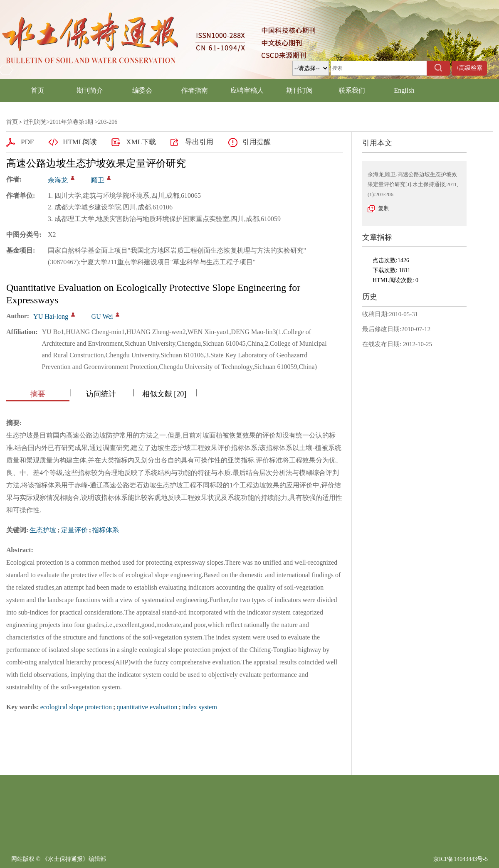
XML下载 (141, 142)
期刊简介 (90, 90)
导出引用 (199, 142)
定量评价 (74, 530)
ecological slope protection (76, 707)
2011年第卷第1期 (72, 122)
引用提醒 (257, 142)
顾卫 (98, 180)
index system (200, 707)
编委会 (142, 90)
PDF (27, 142)
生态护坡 (43, 530)
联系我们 (352, 90)
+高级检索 (469, 68)
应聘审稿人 (247, 90)
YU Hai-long (51, 316)
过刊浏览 (35, 122)
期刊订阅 (299, 90)
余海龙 (58, 180)
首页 (37, 90)
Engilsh (404, 90)
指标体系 (106, 530)
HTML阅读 (80, 142)
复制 (384, 208)
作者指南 (195, 90)
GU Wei (102, 316)
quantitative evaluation (147, 707)
